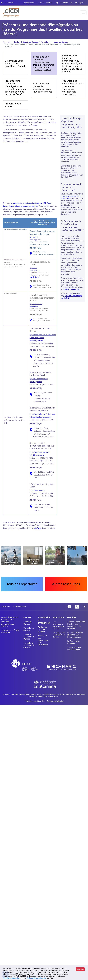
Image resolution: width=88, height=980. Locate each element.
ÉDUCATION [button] (58, 617)
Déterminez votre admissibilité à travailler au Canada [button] (15, 64)
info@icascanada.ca (37, 455)
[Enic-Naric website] (61, 667)
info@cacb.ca (34, 306)
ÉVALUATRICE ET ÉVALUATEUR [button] (44, 620)
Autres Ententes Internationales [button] (74, 649)
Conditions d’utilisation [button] (55, 701)
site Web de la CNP (71, 289)
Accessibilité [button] (63, 3)
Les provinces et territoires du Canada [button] (58, 625)
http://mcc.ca (33, 268)
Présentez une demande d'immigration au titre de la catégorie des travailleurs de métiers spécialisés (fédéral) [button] (72, 64)
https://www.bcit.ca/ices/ (39, 379)
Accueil (6, 42)
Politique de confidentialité (37, 978)
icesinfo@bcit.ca (36, 382)
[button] (11, 13)
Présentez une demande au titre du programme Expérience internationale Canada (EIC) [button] (72, 88)
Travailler (45, 42)
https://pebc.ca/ (34, 237)
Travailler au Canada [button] (29, 629)
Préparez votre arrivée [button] (13, 105)
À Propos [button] (6, 607)
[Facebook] (70, 606)
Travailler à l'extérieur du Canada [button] (29, 645)
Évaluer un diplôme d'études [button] (43, 629)
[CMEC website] (28, 667)
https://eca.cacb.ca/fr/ (36, 304)
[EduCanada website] (45, 684)
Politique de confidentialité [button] (35, 701)
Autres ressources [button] (66, 584)
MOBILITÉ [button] (72, 617)
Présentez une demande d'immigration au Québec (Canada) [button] (43, 88)
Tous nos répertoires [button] (22, 584)
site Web (38, 528)
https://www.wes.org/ (37, 490)
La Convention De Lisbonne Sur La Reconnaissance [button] (75, 635)
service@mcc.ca (34, 270)
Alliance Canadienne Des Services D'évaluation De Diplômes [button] (76, 625)
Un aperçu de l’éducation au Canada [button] (59, 635)
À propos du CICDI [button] (45, 3)
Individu (15, 42)
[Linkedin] (84, 606)
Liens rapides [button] (28, 3)
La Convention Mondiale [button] (74, 642)
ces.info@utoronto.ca (37, 341)
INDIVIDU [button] (28, 617)
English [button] (80, 3)
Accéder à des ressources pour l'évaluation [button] (43, 640)
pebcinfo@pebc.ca (35, 240)
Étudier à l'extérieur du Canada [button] (29, 637)
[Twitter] (77, 606)
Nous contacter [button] (7, 3)
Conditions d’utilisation (12, 978)
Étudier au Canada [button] (28, 623)
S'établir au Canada (30, 42)
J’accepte (80, 969)
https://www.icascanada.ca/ (39, 452)
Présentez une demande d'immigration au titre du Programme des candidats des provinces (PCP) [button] (15, 88)
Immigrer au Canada (60, 42)
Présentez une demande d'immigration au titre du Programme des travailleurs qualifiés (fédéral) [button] (44, 64)
